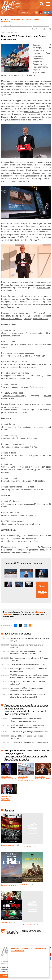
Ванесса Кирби (8, 364)
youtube (41, 13)
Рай (31, 240)
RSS (36, 13)
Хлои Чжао (27, 165)
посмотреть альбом (43, 593)
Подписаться (26, 12)
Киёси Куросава (8, 290)
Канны (36, 20)
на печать (44, 29)
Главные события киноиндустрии (21, 26)
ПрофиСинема (6, 26)
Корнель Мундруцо (27, 367)
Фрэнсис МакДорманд (28, 170)
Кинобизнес (7, 22)
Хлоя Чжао (15, 336)
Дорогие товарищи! (32, 224)
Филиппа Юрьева (40, 319)
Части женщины (34, 299)
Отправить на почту (50, 29)
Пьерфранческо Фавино (12, 304)
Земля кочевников (11, 165)
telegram (45, 13)
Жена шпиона (43, 288)
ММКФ (29, 20)
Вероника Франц (32, 112)
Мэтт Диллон (37, 120)
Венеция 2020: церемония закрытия (23, 563)
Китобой (27, 319)
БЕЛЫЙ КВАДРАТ (18, 20)
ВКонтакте (39, 612)
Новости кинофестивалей (41, 26)
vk (49, 13)
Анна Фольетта (28, 75)
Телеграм (7, 614)
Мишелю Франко (9, 285)
